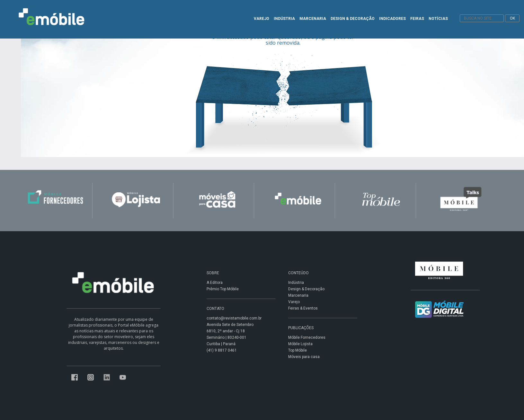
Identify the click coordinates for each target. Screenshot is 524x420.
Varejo (294, 302)
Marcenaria (298, 295)
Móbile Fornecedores (307, 337)
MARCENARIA (313, 19)
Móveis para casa (304, 357)
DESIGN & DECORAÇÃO (353, 19)
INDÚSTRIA (284, 19)
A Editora (215, 283)
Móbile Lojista (300, 344)
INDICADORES (392, 19)
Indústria (296, 283)
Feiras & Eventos (303, 308)
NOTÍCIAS (438, 19)
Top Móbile (298, 350)
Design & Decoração (306, 289)
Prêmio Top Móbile (223, 289)
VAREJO (262, 19)
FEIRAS (417, 19)
